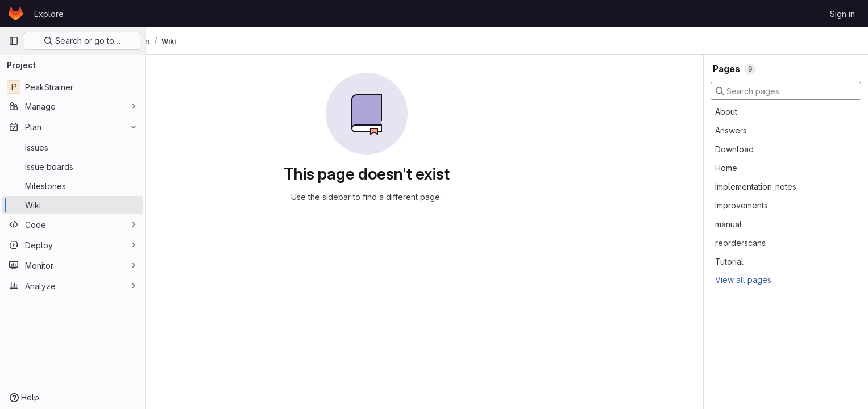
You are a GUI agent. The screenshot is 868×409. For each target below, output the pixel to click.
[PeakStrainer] (72, 87)
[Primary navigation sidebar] (14, 41)
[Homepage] (16, 14)
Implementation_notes (756, 187)
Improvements (742, 205)
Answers (731, 130)
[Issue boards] (72, 166)
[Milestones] (72, 186)
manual (728, 224)
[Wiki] (72, 205)
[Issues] (72, 147)
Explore (49, 14)
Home (726, 168)
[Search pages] (786, 91)
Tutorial (729, 262)
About (726, 112)
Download (734, 149)
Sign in (842, 14)
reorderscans (740, 243)
